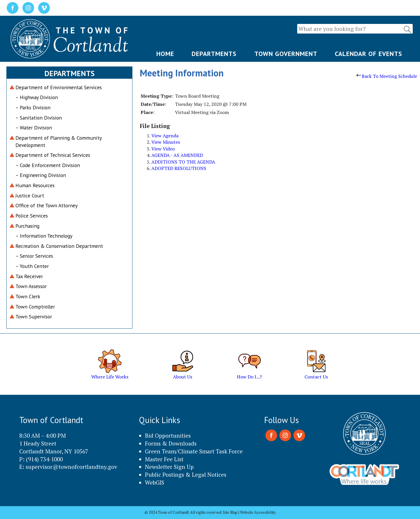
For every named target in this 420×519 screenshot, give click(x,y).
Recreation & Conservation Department (59, 246)
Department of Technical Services (53, 155)
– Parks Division (33, 107)
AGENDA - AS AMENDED (177, 155)
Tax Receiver (29, 276)
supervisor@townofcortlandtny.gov (71, 467)
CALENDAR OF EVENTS (369, 54)
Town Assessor (31, 286)
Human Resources (35, 185)
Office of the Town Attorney (47, 205)
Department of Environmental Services (59, 87)
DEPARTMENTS (214, 54)
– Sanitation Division (39, 118)
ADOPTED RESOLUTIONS (179, 168)
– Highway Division (37, 97)
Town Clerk (28, 296)
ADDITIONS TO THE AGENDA (183, 162)
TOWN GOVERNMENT (286, 54)
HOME (165, 54)
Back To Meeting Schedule (387, 76)
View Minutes (166, 142)
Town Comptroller (35, 307)
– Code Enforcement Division (48, 165)
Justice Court (30, 195)
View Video (163, 149)
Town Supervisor (34, 317)
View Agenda (165, 136)
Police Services (32, 216)
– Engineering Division (41, 175)
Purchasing (27, 226)
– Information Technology (44, 236)
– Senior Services (34, 256)
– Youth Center (32, 266)
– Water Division (34, 128)
